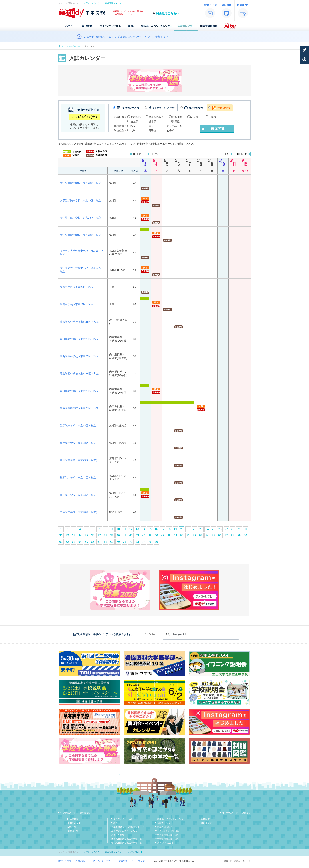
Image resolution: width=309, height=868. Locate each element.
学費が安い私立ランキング (124, 831)
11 (125, 529)
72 (131, 542)
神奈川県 (177, 117)
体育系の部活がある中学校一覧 (127, 839)
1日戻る (155, 154)
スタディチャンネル (123, 819)
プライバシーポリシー (104, 861)
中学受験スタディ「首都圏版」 (76, 813)
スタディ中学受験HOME (71, 46)
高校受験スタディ (113, 3)
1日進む (225, 154)
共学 (133, 131)
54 (207, 535)
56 (220, 535)
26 (220, 529)
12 (131, 529)
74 (144, 542)
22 (194, 529)
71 (125, 542)
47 (163, 535)
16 (156, 529)
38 (105, 535)
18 (169, 529)
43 (137, 535)
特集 (116, 823)
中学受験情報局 (165, 827)
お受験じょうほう (91, 3)
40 (118, 535)
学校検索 (74, 819)
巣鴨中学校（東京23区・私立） (78, 287)
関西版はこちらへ (168, 13)
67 (99, 542)
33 (74, 535)
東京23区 (136, 117)
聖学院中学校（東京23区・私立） (79, 425)
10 (118, 529)
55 (214, 535)
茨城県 (134, 121)
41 (125, 535)
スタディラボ (133, 852)
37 (99, 535)
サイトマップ (138, 861)
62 (67, 542)
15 (150, 529)
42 (131, 535)
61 (61, 542)
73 (137, 542)
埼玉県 (194, 117)
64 (80, 542)
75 (150, 542)
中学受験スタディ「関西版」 (237, 813)
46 (156, 535)
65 (86, 542)
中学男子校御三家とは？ (167, 835)
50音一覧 (72, 827)
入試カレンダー (165, 823)
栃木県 (152, 121)
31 (61, 535)
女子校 (170, 131)
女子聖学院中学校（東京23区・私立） (82, 183)
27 (226, 529)
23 (201, 529)
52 (194, 535)
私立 (133, 126)
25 (214, 529)
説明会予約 (206, 823)
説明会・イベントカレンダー (171, 819)
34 (80, 535)
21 (188, 529)
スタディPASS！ (165, 843)
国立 (151, 126)
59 (239, 535)
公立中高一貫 (174, 126)
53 (201, 535)
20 (182, 529)
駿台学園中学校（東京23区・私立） (81, 322)
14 (144, 529)
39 (112, 535)
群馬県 (176, 121)
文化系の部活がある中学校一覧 (127, 843)
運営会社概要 (65, 861)
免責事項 (123, 861)
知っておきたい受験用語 (167, 831)
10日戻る (138, 154)
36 (93, 535)
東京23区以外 (156, 117)
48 (169, 535)
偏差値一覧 (73, 831)
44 (144, 535)
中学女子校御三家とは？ (167, 839)
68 (105, 542)
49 (175, 535)
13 (137, 529)
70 (118, 542)
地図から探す (74, 823)
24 (207, 529)
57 (226, 535)
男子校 (152, 131)
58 (233, 535)
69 (112, 542)
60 (245, 535)
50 (182, 535)
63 (74, 542)
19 (175, 529)
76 (156, 542)
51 (188, 535)
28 (233, 529)
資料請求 (205, 819)
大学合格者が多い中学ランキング (128, 827)
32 (67, 535)
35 (86, 535)
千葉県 (212, 117)
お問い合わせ (82, 861)
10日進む (242, 154)
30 (245, 529)
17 (163, 529)
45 (150, 535)
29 (239, 529)
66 (93, 542)
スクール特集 (118, 835)
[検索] (200, 634)
